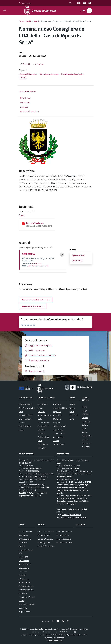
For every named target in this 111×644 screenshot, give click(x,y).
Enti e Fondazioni (25, 419)
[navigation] (5, 10)
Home (21, 21)
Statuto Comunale (26, 586)
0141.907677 (28, 466)
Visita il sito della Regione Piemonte (51, 532)
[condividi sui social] (25, 64)
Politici (21, 430)
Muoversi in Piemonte (65, 542)
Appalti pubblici (44, 423)
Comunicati (74, 415)
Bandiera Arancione (45, 539)
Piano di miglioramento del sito (26, 550)
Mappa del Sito (25, 612)
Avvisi (36, 21)
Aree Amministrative (27, 408)
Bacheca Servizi (25, 582)
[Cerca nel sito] (89, 11)
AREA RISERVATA (54, 640)
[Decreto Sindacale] (23, 223)
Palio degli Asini (44, 542)
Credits (22, 601)
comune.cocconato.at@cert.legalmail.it (38, 474)
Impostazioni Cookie (26, 597)
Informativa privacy (26, 590)
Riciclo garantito (63, 535)
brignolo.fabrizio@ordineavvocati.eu (74, 517)
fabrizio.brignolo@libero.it (71, 515)
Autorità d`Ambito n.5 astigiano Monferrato (54, 546)
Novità (29, 21)
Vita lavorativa (59, 444)
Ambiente (42, 412)
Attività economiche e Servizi (87, 436)
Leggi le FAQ (24, 557)
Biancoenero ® (75, 635)
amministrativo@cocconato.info (36, 476)
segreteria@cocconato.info (38, 266)
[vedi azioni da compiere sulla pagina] (37, 64)
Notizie (72, 404)
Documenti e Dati (26, 415)
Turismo (56, 441)
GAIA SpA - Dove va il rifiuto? (67, 532)
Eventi (85, 407)
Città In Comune (66, 632)
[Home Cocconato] (41, 11)
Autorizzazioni (43, 426)
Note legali (23, 593)
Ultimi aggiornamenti (27, 604)
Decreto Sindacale (35, 223)
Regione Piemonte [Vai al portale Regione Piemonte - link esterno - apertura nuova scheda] (25, 3)
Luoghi (85, 410)
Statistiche (23, 608)
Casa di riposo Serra (64, 539)
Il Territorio (86, 414)
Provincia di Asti (44, 535)
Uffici (21, 412)
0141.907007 (37, 263)
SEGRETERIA (28, 254)
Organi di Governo (26, 404)
